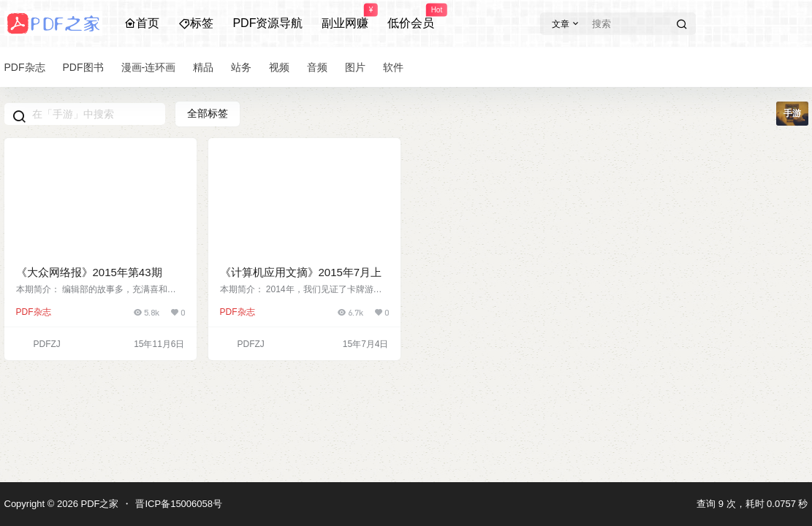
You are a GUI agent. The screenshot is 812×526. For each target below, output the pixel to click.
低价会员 (411, 17)
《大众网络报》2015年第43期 (89, 272)
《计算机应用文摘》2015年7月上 (301, 272)
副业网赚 (345, 17)
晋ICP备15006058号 (179, 504)
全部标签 (208, 113)
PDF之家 (99, 504)
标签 (196, 23)
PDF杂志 (34, 312)
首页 (142, 23)
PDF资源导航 (267, 23)
